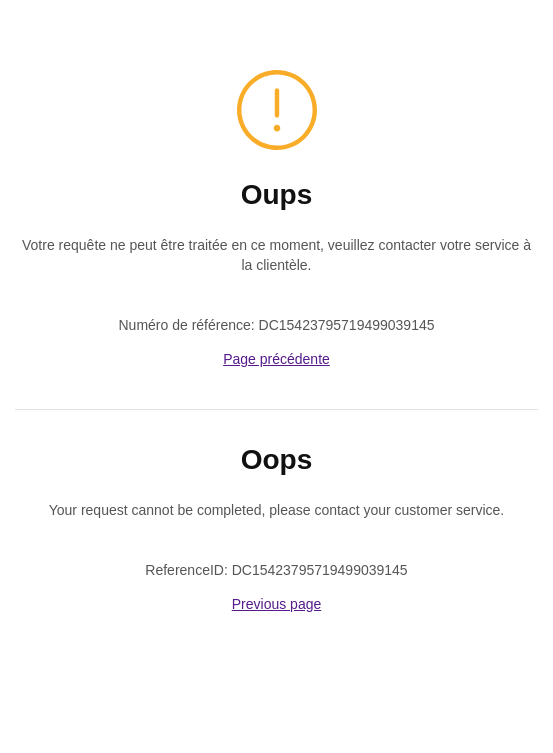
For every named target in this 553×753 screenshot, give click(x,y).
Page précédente (276, 359)
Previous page (277, 604)
